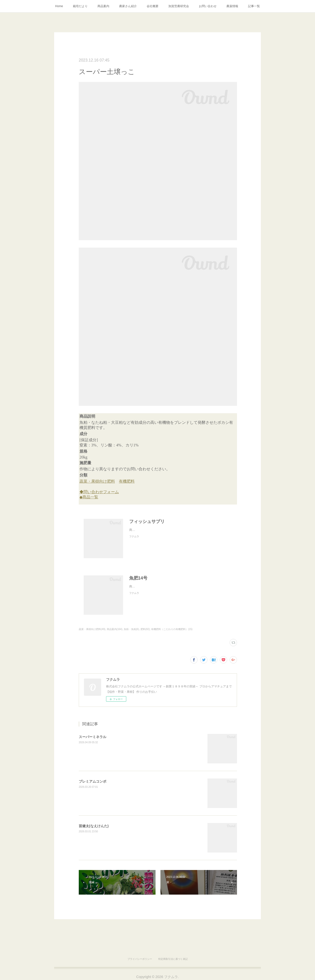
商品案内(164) (115, 629)
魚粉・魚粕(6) (131, 629)
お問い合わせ (208, 6)
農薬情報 (232, 6)
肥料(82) (145, 629)
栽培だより (80, 6)
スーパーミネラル (93, 737)
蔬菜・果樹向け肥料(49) (92, 629)
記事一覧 (254, 6)
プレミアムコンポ (93, 781)
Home (59, 6)
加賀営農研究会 (179, 6)
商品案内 (103, 6)
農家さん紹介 (128, 6)
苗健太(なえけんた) (94, 826)
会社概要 (153, 6)
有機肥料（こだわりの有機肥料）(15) (172, 629)
